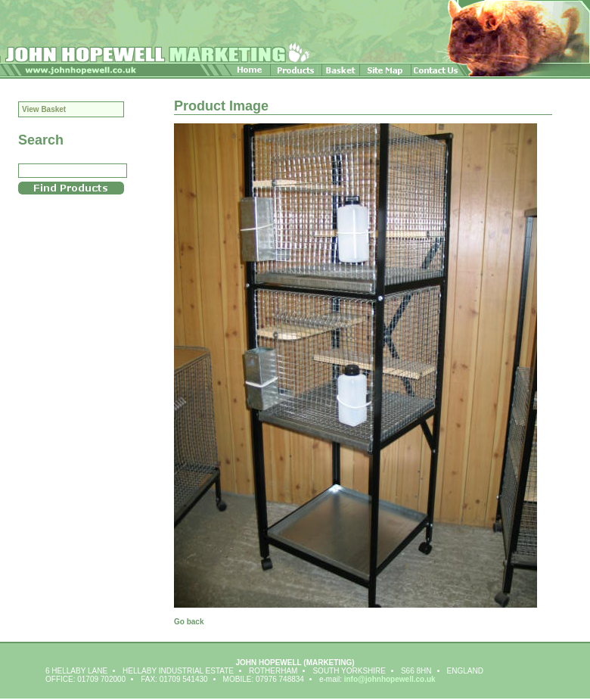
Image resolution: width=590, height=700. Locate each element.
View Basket (44, 109)
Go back (189, 622)
